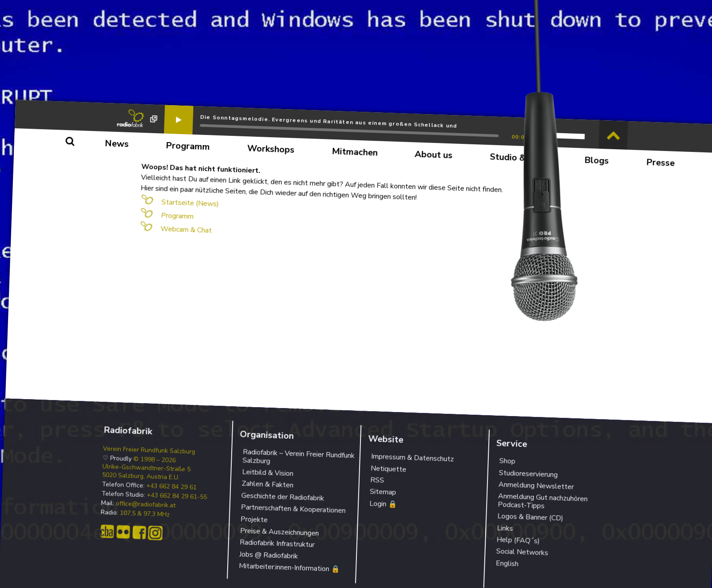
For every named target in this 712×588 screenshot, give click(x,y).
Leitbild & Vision (268, 473)
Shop (507, 461)
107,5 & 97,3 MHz (145, 514)
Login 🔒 (383, 504)
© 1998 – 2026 (155, 460)
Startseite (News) (190, 203)
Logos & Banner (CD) (530, 517)
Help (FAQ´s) (518, 540)
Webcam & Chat (186, 230)
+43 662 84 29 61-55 (177, 496)
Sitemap (383, 492)
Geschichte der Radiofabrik (283, 497)
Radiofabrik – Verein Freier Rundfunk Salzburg (299, 457)
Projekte (254, 519)
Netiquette (389, 469)
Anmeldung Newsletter (536, 486)
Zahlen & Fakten (268, 485)
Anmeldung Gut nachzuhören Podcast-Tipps (543, 501)
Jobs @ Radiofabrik (269, 555)
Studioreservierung (528, 474)
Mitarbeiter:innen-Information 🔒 (290, 568)
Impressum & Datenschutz (413, 458)
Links (505, 528)
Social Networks (522, 552)
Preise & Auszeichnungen (280, 532)
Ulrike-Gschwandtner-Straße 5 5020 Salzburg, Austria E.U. (146, 472)
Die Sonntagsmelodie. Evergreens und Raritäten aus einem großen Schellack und (329, 121)
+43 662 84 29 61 (172, 486)
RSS (377, 480)
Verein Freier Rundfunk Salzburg (149, 451)
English (507, 563)
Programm (177, 216)
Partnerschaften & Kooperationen (293, 509)
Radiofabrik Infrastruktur (277, 544)
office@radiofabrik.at (146, 504)
